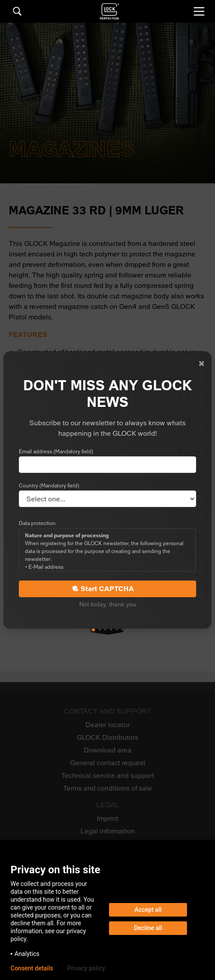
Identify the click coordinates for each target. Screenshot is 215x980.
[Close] (201, 364)
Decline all (148, 928)
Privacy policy (86, 968)
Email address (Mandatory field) (56, 451)
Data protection (37, 523)
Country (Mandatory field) (49, 486)
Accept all (148, 910)
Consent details (32, 968)
